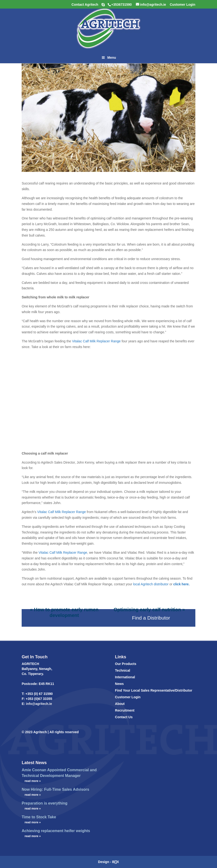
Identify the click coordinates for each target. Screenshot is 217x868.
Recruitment (125, 710)
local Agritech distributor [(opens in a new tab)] (151, 584)
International (125, 677)
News (119, 684)
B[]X (116, 862)
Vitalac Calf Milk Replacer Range (63, 553)
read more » (33, 781)
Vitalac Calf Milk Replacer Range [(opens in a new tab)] (97, 341)
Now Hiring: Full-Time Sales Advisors (55, 789)
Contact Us (124, 717)
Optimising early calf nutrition (147, 610)
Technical (123, 670)
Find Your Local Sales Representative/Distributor (154, 690)
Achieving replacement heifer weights (56, 831)
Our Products (126, 664)
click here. (181, 584)
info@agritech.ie (38, 704)
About (120, 704)
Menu (108, 58)
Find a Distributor (151, 618)
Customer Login (128, 697)
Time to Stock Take (39, 817)
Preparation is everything (44, 803)
